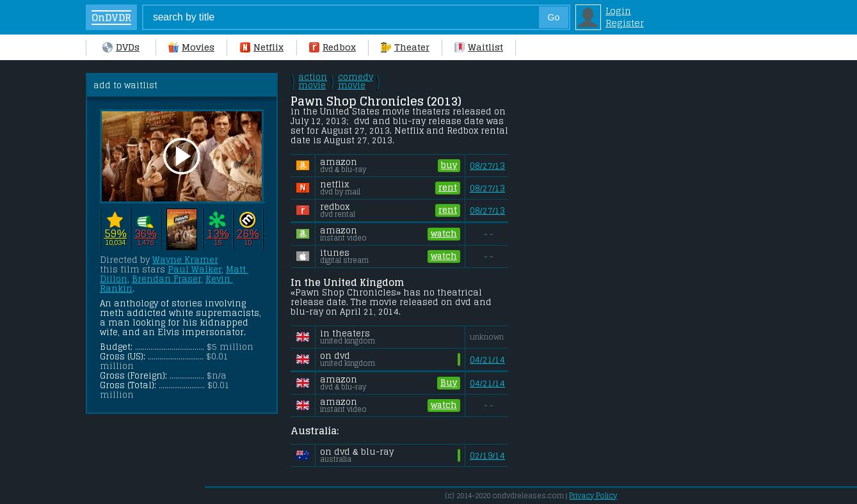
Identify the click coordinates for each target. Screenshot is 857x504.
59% (116, 233)
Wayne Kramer (185, 260)
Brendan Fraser (166, 279)
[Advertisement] (620, 265)
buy (449, 166)
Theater (405, 47)
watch (444, 234)
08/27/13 (487, 166)
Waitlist (479, 47)
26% (248, 233)
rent (448, 188)
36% (146, 233)
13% (218, 233)
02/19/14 (487, 456)
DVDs (121, 47)
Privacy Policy (593, 496)
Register (625, 23)
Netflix (262, 47)
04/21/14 (487, 360)
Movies (191, 47)
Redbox (332, 47)
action (313, 81)
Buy (449, 383)
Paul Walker (195, 270)
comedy (356, 81)
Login (618, 11)
